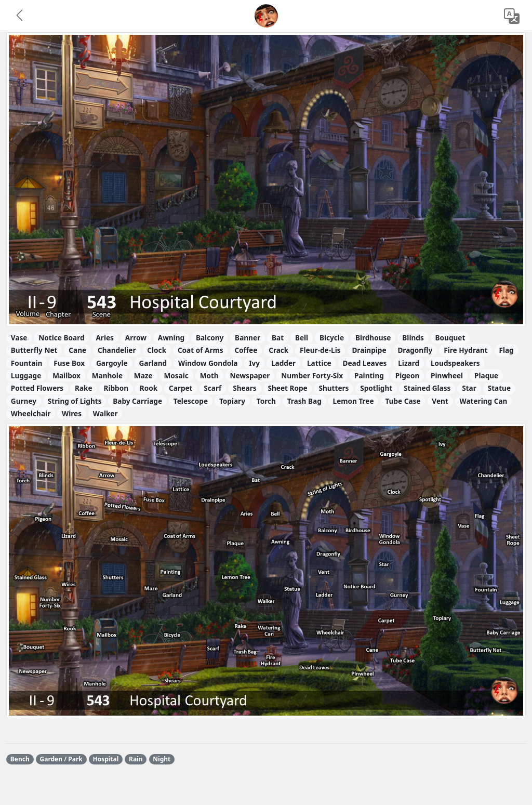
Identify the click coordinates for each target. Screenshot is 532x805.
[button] (20, 16)
